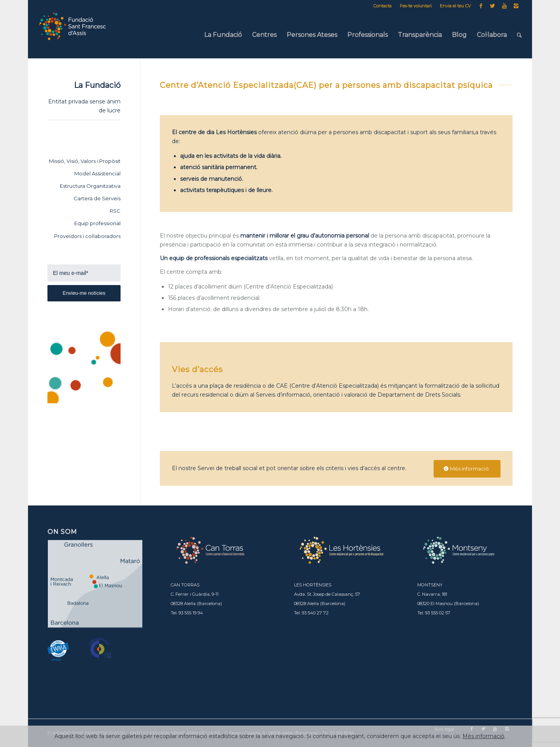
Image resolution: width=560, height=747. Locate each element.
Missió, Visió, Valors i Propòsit (85, 161)
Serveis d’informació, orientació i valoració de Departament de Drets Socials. (359, 395)
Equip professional (97, 223)
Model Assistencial (97, 173)
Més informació (483, 736)
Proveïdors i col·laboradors (87, 236)
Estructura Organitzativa (90, 186)
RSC (115, 211)
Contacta (382, 6)
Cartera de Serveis (97, 198)
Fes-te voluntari (416, 6)
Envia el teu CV (455, 6)
